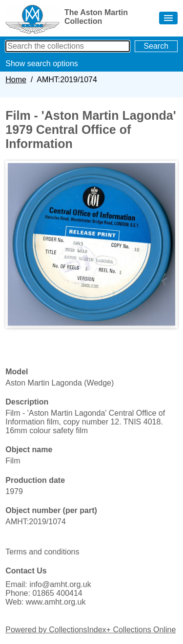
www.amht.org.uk (56, 602)
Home (16, 80)
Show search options (42, 64)
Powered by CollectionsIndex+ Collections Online (91, 630)
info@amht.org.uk (60, 584)
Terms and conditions (42, 552)
